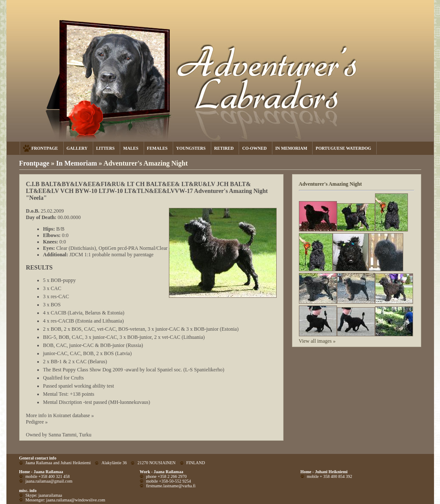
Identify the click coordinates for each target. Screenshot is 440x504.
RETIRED (224, 148)
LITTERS (105, 148)
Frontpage (34, 163)
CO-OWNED (254, 148)
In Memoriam (77, 163)
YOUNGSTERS (191, 148)
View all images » (317, 341)
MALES (131, 148)
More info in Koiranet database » (60, 415)
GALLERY (77, 148)
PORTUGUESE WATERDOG (343, 148)
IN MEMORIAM (291, 148)
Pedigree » (37, 422)
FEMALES (157, 148)
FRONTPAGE (45, 148)
